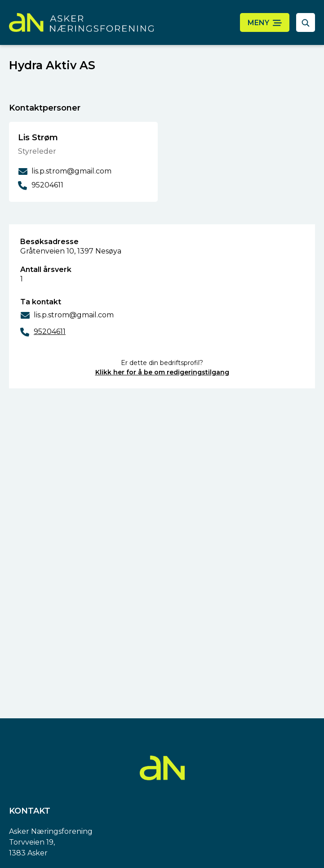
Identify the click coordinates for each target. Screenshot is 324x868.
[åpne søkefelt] (306, 22)
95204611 (50, 332)
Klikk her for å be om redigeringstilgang (162, 372)
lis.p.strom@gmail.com (74, 315)
